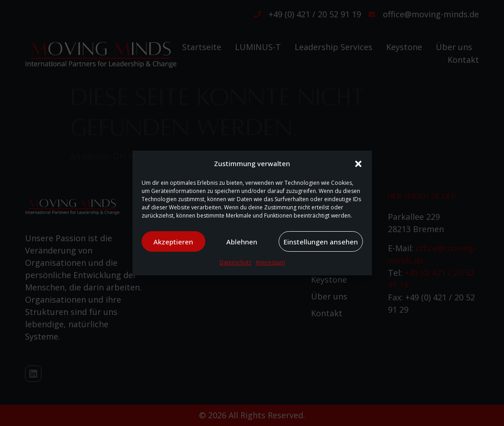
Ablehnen (242, 242)
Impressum (270, 262)
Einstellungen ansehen (321, 242)
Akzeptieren (173, 242)
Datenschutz (235, 262)
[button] (358, 164)
